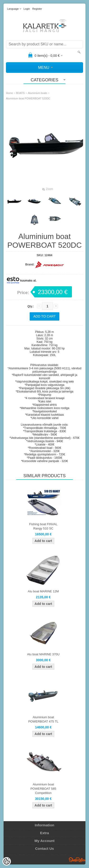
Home (9, 93)
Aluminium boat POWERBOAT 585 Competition (43, 789)
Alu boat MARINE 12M (43, 591)
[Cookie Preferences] (7, 861)
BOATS (20, 93)
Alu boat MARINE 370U (43, 654)
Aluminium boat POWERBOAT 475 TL (43, 719)
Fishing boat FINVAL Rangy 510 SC (43, 526)
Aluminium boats (38, 93)
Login (27, 9)
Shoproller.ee (77, 860)
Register (37, 9)
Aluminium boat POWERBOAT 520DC (28, 98)
